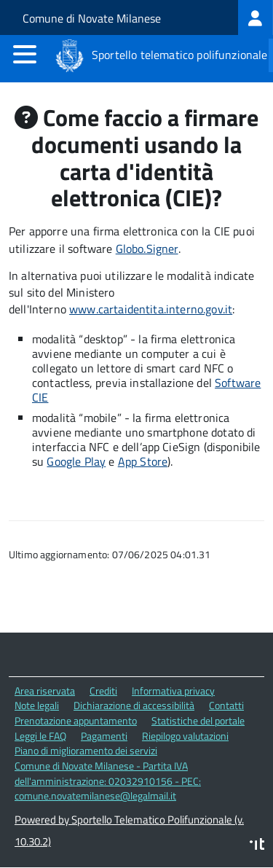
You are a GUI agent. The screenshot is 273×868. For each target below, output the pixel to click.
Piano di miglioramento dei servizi (86, 750)
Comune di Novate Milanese (92, 18)
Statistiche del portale (198, 720)
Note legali (37, 705)
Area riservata (45, 691)
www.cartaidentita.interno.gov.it (151, 309)
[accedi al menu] (25, 54)
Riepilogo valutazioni (185, 736)
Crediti (103, 691)
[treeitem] (256, 17)
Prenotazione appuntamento (76, 720)
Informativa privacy (173, 691)
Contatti (226, 705)
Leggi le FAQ (40, 736)
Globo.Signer (147, 249)
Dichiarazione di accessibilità (134, 705)
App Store (143, 461)
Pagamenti (104, 736)
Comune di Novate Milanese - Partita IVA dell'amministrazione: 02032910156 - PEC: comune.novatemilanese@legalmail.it (108, 781)
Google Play (76, 461)
